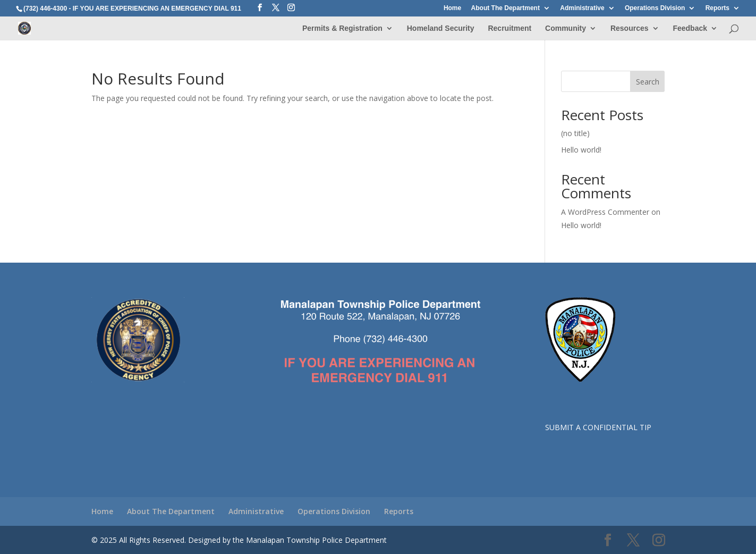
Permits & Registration (342, 28)
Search (648, 82)
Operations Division (655, 8)
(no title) (575, 133)
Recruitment (509, 28)
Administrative (582, 8)
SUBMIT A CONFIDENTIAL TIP (598, 427)
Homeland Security (441, 28)
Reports (717, 8)
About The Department (506, 8)
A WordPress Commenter (605, 212)
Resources (630, 28)
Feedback (690, 28)
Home (452, 8)
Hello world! (581, 150)
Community (566, 28)
